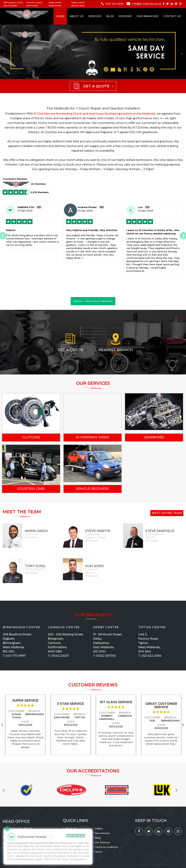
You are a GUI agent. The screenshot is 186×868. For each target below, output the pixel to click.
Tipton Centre (152, 627)
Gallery (99, 828)
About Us (76, 16)
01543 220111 (32, 6)
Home (60, 16)
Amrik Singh (36, 531)
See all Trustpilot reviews (93, 301)
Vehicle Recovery (92, 489)
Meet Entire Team (167, 513)
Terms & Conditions (107, 847)
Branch (34, 711)
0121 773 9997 (10, 6)
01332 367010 (55, 6)
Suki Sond (95, 566)
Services (95, 16)
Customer (16, 711)
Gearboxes (154, 437)
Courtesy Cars (31, 489)
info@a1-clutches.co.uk (147, 4)
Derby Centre (106, 627)
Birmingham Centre (21, 627)
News (98, 852)
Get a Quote (70, 350)
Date (25, 722)
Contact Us (172, 16)
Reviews (125, 16)
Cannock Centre (64, 627)
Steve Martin (98, 531)
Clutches (31, 437)
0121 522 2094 (78, 6)
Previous (5, 790)
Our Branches (148, 16)
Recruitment (102, 833)
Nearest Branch (116, 350)
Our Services (102, 842)
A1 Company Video (93, 437)
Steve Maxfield (160, 531)
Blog (110, 16)
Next (184, 725)
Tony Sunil (35, 566)
